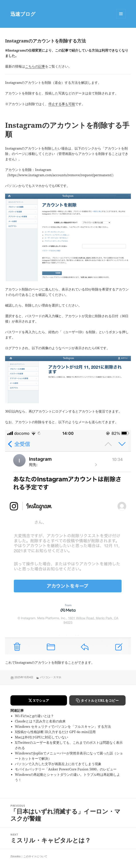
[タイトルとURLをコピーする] (97, 700)
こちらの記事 (35, 66)
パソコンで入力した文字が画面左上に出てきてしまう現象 (58, 764)
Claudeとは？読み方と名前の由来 (40, 721)
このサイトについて (35, 856)
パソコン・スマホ (51, 677)
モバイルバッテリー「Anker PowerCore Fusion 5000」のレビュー (66, 769)
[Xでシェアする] (39, 700)
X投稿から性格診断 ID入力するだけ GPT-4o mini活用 (55, 732)
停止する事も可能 (62, 104)
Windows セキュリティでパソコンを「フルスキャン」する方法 (63, 726)
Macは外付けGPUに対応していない (41, 737)
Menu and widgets (121, 18)
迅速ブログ (23, 14)
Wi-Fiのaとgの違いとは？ (34, 716)
